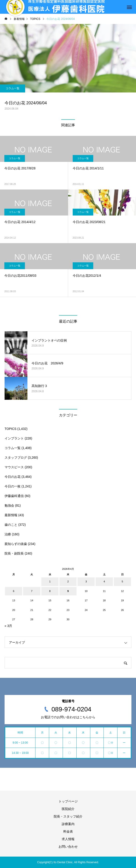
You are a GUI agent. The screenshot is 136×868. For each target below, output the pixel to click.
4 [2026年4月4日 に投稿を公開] (104, 581)
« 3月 (8, 626)
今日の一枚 (13, 486)
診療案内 (68, 824)
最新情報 (11, 515)
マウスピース (14, 467)
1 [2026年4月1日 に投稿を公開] (50, 581)
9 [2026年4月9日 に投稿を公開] (68, 591)
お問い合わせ (68, 847)
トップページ (68, 801)
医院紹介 (68, 809)
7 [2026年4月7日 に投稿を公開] (32, 591)
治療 (8, 534)
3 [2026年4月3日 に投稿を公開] (86, 581)
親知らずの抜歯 (16, 544)
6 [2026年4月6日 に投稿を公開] (14, 591)
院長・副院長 (14, 553)
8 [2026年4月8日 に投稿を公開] (50, 591)
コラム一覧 (13, 88)
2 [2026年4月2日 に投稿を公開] (68, 581)
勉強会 (9, 505)
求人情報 (68, 839)
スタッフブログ (16, 458)
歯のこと (11, 525)
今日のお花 (13, 477)
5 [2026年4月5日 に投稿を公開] (122, 581)
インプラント (14, 438)
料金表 (68, 831)
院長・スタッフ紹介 (68, 816)
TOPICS (11, 429)
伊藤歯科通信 (14, 496)
